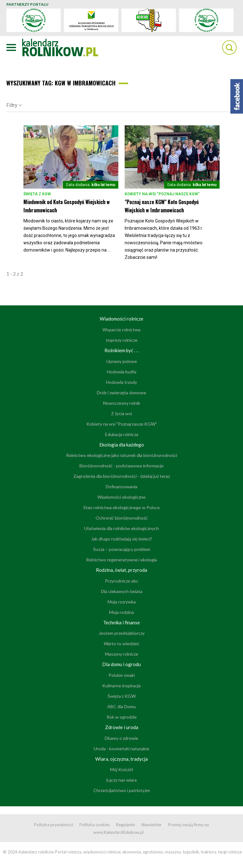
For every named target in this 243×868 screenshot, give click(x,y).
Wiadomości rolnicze (121, 319)
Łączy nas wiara (121, 780)
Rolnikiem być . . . (122, 350)
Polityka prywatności (54, 825)
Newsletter (152, 825)
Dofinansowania (121, 487)
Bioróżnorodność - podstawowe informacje (121, 466)
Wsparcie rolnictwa (121, 330)
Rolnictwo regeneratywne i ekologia (121, 560)
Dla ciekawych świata (122, 591)
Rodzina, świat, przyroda (121, 570)
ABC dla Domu (121, 706)
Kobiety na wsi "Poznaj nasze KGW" (162, 194)
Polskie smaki (122, 675)
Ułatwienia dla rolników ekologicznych (121, 528)
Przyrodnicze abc (122, 581)
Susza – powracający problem (122, 549)
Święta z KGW (37, 194)
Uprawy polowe (122, 361)
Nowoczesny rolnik (122, 403)
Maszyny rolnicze (122, 654)
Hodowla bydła (122, 372)
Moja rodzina (121, 612)
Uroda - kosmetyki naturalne (121, 749)
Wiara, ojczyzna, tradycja (121, 759)
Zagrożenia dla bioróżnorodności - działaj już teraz (122, 476)
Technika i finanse (121, 622)
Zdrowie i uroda (122, 727)
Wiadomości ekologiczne (121, 497)
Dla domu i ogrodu (121, 664)
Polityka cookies (95, 825)
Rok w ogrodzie (122, 717)
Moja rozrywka (122, 602)
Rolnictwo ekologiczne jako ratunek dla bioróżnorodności (122, 455)
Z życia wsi (121, 413)
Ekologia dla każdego (122, 445)
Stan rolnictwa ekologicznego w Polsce (121, 507)
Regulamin (126, 825)
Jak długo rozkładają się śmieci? (122, 539)
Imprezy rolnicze (122, 340)
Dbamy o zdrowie (121, 738)
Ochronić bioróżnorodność (122, 518)
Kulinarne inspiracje (121, 686)
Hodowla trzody (121, 382)
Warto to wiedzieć (122, 643)
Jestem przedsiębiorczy (122, 633)
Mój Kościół (122, 769)
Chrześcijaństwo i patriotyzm (122, 790)
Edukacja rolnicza (122, 434)
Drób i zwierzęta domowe (121, 393)
